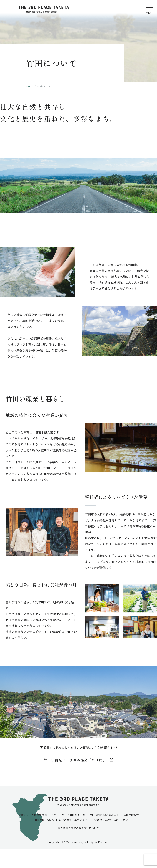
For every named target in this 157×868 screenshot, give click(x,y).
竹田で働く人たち (44, 820)
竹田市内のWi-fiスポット (104, 815)
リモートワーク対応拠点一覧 (68, 815)
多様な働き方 (131, 815)
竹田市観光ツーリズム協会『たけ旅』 (75, 760)
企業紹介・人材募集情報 (33, 815)
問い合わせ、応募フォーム (74, 820)
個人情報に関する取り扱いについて (78, 828)
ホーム (29, 86)
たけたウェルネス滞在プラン (111, 820)
